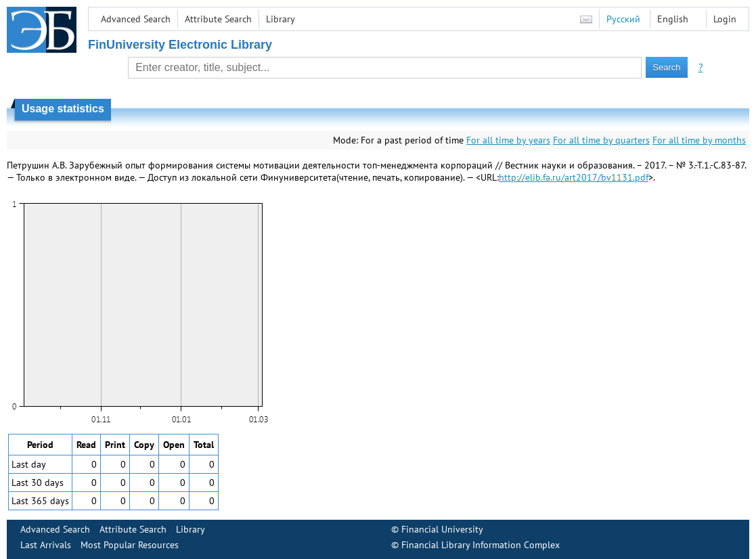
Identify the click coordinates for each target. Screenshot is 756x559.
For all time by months (699, 140)
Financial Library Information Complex (481, 545)
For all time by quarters (601, 140)
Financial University (442, 529)
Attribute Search (218, 19)
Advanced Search (136, 19)
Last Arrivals (46, 545)
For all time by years (508, 140)
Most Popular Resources (130, 545)
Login (725, 19)
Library (281, 19)
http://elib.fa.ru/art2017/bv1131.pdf (574, 177)
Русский (623, 19)
